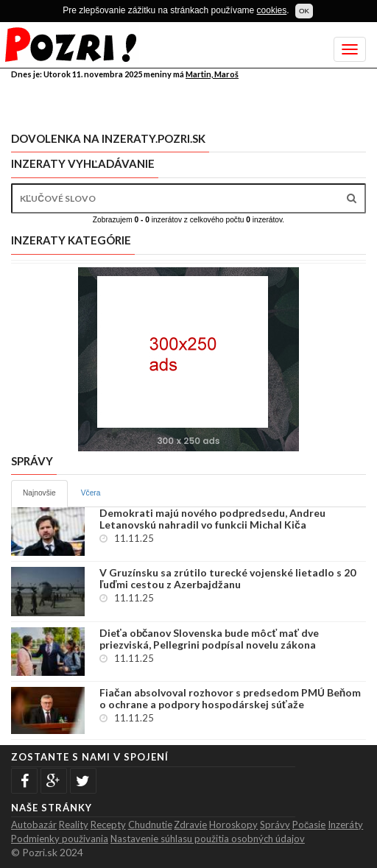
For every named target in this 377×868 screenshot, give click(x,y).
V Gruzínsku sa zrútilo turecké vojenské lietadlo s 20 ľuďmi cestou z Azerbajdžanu (228, 579)
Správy (275, 825)
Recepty (108, 825)
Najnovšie (39, 493)
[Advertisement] (183, 103)
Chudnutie (150, 825)
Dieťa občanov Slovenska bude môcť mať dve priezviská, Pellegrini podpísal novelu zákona (209, 639)
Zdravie (190, 825)
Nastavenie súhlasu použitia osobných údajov (208, 839)
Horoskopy (233, 825)
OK (304, 11)
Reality (74, 825)
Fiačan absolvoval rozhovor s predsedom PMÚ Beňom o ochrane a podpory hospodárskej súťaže (230, 699)
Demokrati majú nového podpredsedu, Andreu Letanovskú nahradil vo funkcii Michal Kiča (212, 519)
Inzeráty (345, 825)
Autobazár (34, 825)
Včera (91, 493)
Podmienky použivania (60, 839)
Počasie (309, 825)
